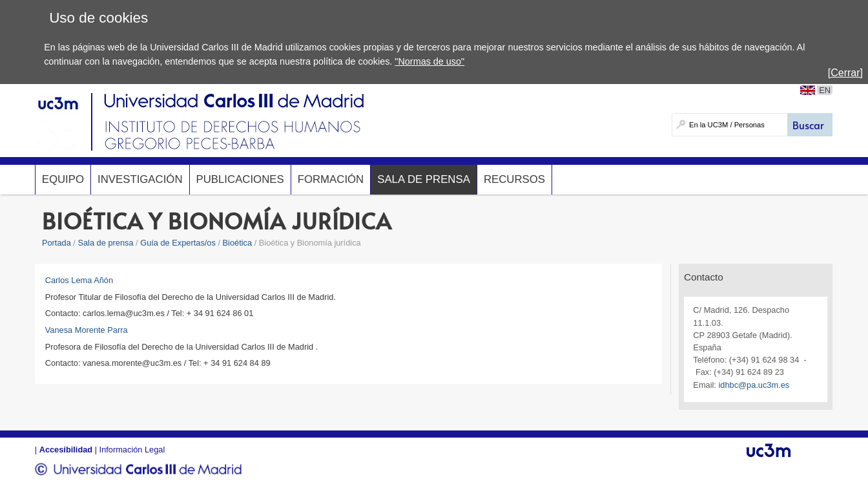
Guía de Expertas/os (178, 243)
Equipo (63, 179)
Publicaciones (240, 179)
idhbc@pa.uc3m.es (754, 385)
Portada (57, 243)
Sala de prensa (424, 179)
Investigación (140, 179)
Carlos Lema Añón (79, 280)
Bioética (238, 243)
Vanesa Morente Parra (87, 330)
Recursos (514, 179)
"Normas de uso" (429, 61)
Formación (331, 179)
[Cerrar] (845, 73)
